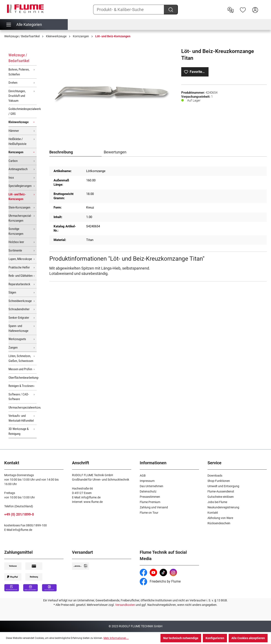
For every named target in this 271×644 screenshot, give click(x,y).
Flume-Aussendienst (221, 491)
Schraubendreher (19, 309)
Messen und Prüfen (20, 369)
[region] (111, 93)
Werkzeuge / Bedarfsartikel (19, 58)
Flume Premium (150, 502)
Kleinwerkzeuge (19, 122)
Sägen (12, 292)
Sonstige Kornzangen (16, 231)
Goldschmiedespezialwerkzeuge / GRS (23, 111)
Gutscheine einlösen (221, 497)
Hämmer (14, 131)
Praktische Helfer (19, 267)
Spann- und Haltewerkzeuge (18, 328)
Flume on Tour (149, 513)
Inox (11, 178)
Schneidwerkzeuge (20, 301)
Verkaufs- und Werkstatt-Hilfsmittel (21, 418)
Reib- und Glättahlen (21, 276)
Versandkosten (125, 605)
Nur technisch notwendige (181, 638)
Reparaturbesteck (19, 284)
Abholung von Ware (220, 518)
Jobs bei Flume (217, 502)
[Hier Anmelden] (255, 10)
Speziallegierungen (20, 186)
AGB (143, 476)
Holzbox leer (16, 242)
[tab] (75, 152)
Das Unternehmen (151, 486)
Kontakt (213, 513)
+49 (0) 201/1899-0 (19, 514)
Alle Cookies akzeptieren (248, 638)
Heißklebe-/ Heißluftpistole (17, 141)
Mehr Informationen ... (116, 638)
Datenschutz (148, 491)
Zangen (13, 348)
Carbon (13, 161)
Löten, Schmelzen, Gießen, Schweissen (21, 358)
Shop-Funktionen (219, 481)
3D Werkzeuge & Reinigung (19, 431)
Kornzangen (16, 152)
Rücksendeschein (219, 523)
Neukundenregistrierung (223, 507)
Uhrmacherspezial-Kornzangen (20, 218)
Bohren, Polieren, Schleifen (19, 72)
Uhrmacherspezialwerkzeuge (23, 408)
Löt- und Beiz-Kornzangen (17, 197)
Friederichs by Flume (160, 581)
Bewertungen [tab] (115, 152)
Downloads (215, 476)
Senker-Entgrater (19, 318)
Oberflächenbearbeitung (23, 378)
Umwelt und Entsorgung (223, 486)
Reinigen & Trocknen (21, 386)
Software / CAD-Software (19, 397)
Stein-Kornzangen (19, 207)
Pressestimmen (150, 497)
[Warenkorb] (264, 7)
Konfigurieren (215, 638)
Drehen (13, 83)
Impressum (147, 481)
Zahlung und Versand (154, 507)
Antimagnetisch (18, 169)
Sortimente (15, 250)
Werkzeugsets (17, 339)
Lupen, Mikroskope (20, 259)
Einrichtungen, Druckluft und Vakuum (17, 96)
